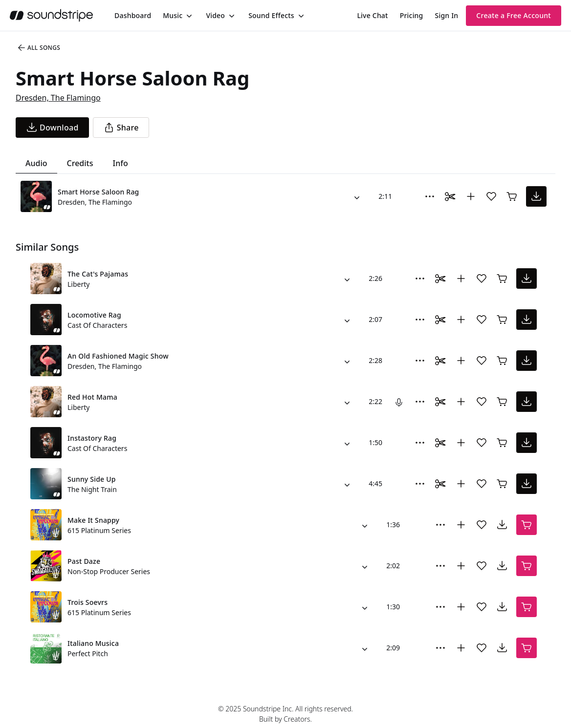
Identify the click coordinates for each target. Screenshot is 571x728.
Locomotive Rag (94, 315)
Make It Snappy (93, 520)
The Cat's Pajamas (98, 274)
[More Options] (430, 196)
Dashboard (133, 15)
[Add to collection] (471, 196)
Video (215, 15)
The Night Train (92, 489)
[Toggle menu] (188, 16)
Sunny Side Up (92, 479)
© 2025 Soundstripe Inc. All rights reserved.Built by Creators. (285, 714)
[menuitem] (133, 15)
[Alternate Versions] (357, 196)
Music (173, 15)
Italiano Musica (93, 643)
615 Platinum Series (99, 530)
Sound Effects (271, 15)
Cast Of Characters (97, 325)
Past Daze (84, 561)
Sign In (447, 15)
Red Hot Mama (92, 397)
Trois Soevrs (88, 602)
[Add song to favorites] (491, 196)
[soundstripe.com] (51, 15)
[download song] (52, 128)
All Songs (38, 48)
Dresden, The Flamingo (58, 98)
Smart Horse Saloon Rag (99, 192)
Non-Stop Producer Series (109, 571)
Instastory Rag (92, 438)
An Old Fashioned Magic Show (118, 356)
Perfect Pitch (88, 653)
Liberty (78, 284)
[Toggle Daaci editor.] (450, 196)
